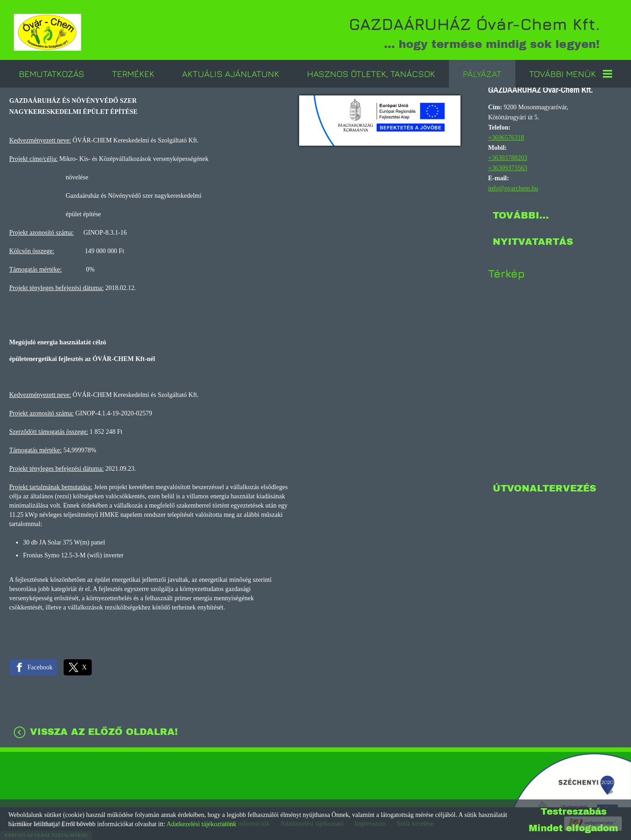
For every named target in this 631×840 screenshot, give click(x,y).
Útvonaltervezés (544, 488)
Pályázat (482, 74)
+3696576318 (506, 138)
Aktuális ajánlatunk (231, 74)
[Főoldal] (47, 32)
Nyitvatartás (533, 242)
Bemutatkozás (52, 74)
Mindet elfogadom (573, 828)
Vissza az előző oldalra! (104, 732)
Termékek (133, 74)
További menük (571, 74)
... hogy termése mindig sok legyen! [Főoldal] (474, 32)
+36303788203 (508, 158)
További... (521, 215)
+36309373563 (508, 168)
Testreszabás (574, 811)
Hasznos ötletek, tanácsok (371, 74)
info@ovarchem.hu (513, 188)
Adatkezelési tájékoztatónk (201, 824)
